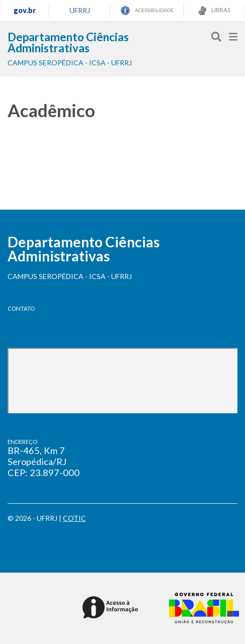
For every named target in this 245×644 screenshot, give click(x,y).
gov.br (25, 10)
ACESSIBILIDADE (147, 11)
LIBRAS (214, 11)
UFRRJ (80, 10)
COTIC (74, 518)
